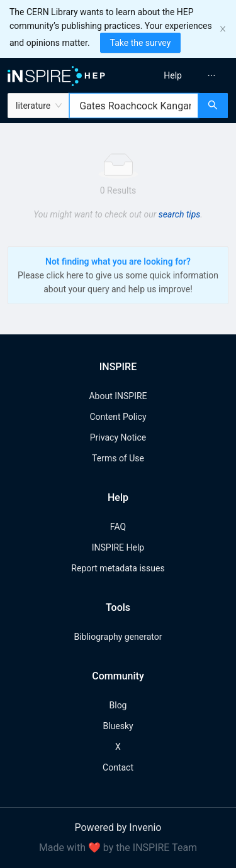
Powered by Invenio (118, 827)
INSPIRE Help (118, 547)
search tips (179, 214)
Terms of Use (118, 458)
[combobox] (134, 106)
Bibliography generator (118, 637)
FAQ (118, 527)
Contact (118, 767)
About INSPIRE (118, 396)
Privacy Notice (118, 437)
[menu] (179, 75)
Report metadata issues (118, 568)
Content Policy (118, 417)
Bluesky (118, 726)
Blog (118, 705)
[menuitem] (173, 75)
